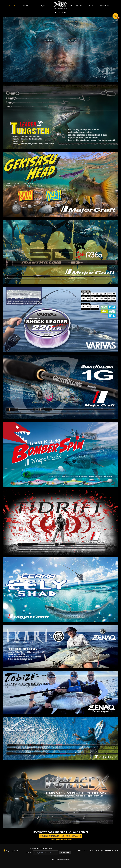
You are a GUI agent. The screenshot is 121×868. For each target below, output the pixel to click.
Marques (42, 6)
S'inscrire (65, 852)
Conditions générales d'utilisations (60, 840)
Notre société (83, 851)
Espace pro (105, 6)
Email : (29, 852)
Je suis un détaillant (72, 836)
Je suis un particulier (50, 836)
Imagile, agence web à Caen (60, 860)
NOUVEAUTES (76, 6)
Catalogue (61, 13)
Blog (91, 6)
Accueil (13, 6)
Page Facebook (12, 851)
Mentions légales (112, 851)
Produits (27, 6)
